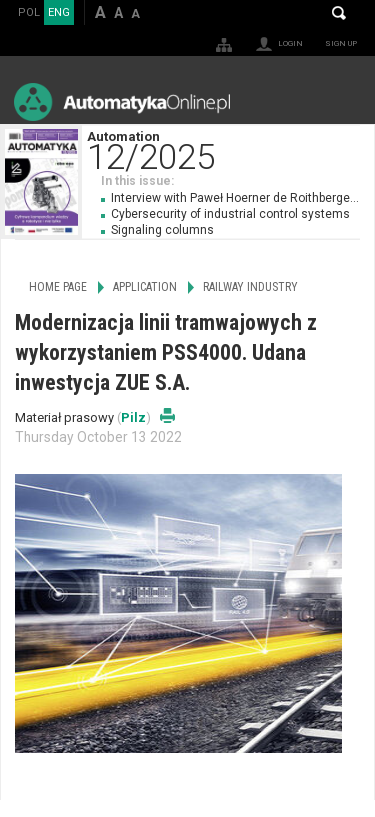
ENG (59, 12)
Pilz (133, 417)
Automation (230, 148)
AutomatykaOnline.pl (122, 101)
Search (339, 13)
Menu (340, 101)
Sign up (341, 43)
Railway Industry (250, 287)
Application (145, 287)
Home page (58, 287)
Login (290, 43)
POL (29, 12)
